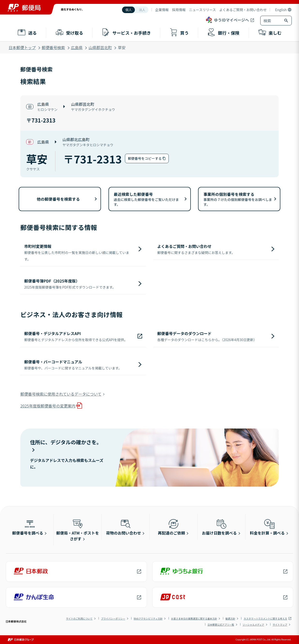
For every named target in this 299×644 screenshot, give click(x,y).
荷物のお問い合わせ (123, 527)
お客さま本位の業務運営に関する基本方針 (194, 618)
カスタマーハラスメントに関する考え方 (265, 618)
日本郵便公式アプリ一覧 (221, 625)
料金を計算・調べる (267, 527)
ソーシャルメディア (253, 625)
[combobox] (271, 21)
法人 (142, 10)
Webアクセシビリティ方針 (148, 618)
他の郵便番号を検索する (58, 199)
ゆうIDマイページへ (227, 20)
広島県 (77, 47)
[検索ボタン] (287, 21)
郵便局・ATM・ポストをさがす (78, 530)
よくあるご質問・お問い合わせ (243, 10)
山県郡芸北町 (100, 47)
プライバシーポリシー (113, 618)
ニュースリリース (203, 10)
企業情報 (162, 10)
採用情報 (179, 10)
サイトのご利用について (79, 618)
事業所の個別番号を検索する (238, 199)
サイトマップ (280, 625)
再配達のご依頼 (171, 527)
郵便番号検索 (53, 47)
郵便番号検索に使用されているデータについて (61, 394)
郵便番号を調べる (28, 527)
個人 (129, 10)
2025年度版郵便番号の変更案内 (48, 406)
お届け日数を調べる (219, 527)
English (281, 10)
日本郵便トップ (22, 47)
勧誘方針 (230, 618)
